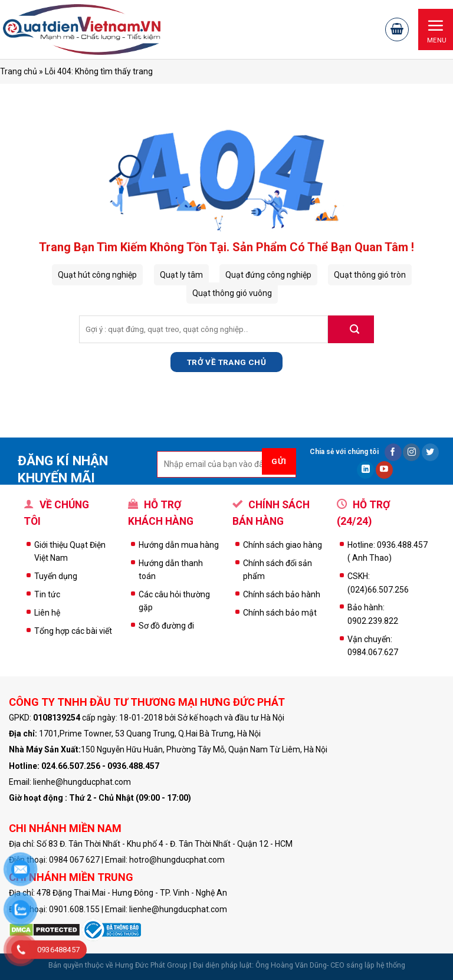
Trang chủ (19, 71)
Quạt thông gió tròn (370, 275)
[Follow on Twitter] (430, 452)
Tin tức (47, 594)
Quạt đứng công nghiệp (268, 275)
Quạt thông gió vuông (232, 293)
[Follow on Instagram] (411, 452)
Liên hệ (47, 613)
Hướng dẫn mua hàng (179, 545)
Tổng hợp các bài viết (73, 631)
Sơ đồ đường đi (166, 626)
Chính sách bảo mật (280, 613)
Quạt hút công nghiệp (97, 275)
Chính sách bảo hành (282, 594)
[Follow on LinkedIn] (365, 470)
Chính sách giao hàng (283, 545)
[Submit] (351, 329)
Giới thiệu (52, 545)
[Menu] (436, 29)
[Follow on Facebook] (393, 452)
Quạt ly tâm (181, 275)
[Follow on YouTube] (384, 470)
